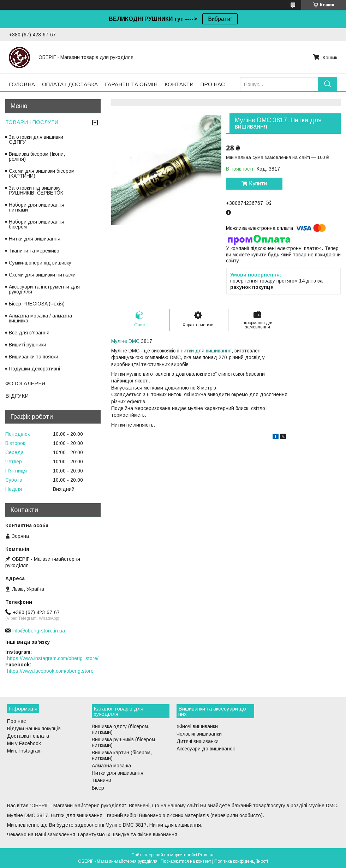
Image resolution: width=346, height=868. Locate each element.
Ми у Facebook (24, 743)
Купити (258, 183)
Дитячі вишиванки (198, 741)
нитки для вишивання (206, 351)
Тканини (102, 780)
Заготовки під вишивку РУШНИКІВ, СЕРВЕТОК (36, 190)
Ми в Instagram (24, 751)
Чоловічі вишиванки (199, 734)
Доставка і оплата (28, 736)
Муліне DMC (125, 341)
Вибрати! (220, 19)
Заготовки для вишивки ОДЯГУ (36, 139)
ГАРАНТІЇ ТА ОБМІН (131, 84)
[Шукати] (327, 84)
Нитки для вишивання (35, 239)
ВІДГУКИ (17, 396)
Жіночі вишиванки (197, 726)
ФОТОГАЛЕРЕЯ (25, 383)
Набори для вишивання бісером (37, 224)
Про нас (16, 721)
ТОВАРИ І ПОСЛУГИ (32, 122)
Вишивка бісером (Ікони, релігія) (37, 156)
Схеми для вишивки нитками (42, 275)
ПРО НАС (213, 84)
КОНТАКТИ (179, 84)
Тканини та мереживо (34, 251)
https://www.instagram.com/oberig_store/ (53, 658)
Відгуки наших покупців (34, 729)
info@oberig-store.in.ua (39, 631)
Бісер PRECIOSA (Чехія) (37, 304)
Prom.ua (206, 855)
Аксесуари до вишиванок (206, 749)
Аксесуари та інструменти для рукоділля (44, 289)
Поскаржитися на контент (186, 861)
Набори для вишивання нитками (37, 207)
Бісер (98, 788)
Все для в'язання (29, 333)
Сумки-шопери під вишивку (40, 263)
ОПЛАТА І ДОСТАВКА (70, 84)
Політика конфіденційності (241, 861)
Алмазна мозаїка (111, 766)
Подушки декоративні (34, 369)
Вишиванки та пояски (34, 357)
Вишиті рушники (28, 345)
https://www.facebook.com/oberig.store (50, 671)
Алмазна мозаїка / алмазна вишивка (40, 318)
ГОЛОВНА (22, 84)
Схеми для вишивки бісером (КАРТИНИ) (42, 173)
